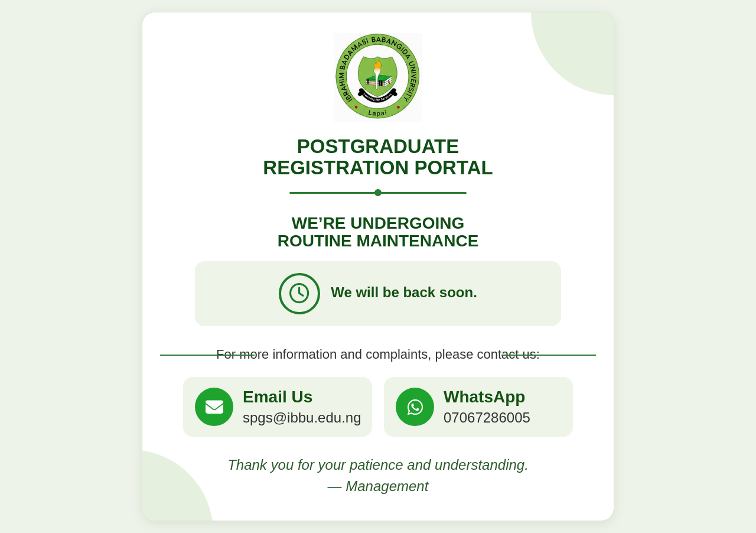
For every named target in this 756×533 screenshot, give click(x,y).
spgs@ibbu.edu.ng (302, 417)
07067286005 (487, 417)
